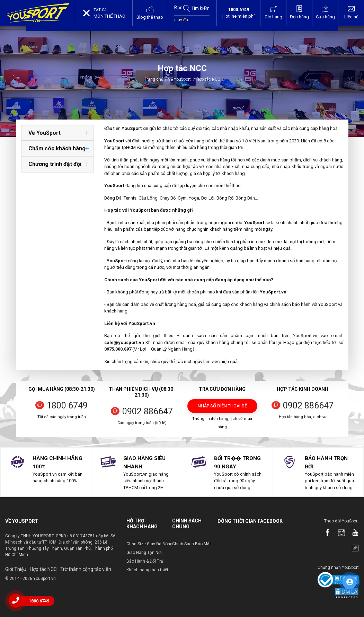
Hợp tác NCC (43, 569)
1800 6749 (67, 406)
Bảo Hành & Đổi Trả (145, 561)
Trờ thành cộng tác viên (86, 569)
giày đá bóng (181, 23)
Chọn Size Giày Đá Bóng (149, 544)
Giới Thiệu (16, 569)
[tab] (57, 133)
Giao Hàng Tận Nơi (144, 553)
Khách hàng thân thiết (147, 570)
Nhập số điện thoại (222, 408)
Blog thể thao (150, 12)
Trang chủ (154, 79)
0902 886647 (148, 411)
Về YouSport (181, 79)
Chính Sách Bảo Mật (192, 544)
